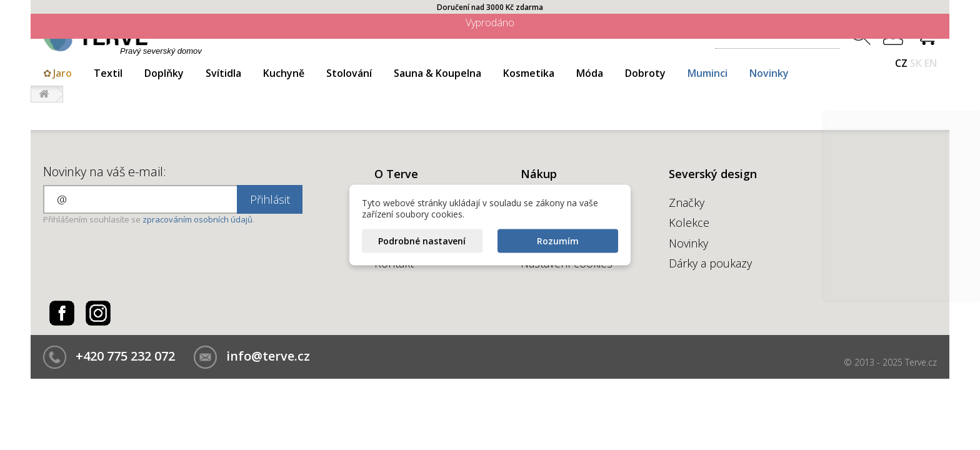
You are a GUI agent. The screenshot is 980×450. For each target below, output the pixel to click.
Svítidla (223, 73)
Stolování (349, 73)
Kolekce (689, 222)
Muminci (707, 73)
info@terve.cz (268, 356)
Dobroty (645, 73)
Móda (590, 73)
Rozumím (558, 241)
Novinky (769, 73)
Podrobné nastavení (422, 241)
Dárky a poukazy (710, 263)
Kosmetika (529, 73)
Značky (687, 202)
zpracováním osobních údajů (197, 219)
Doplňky (164, 73)
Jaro (62, 73)
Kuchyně (284, 73)
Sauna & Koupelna (437, 73)
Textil (108, 73)
